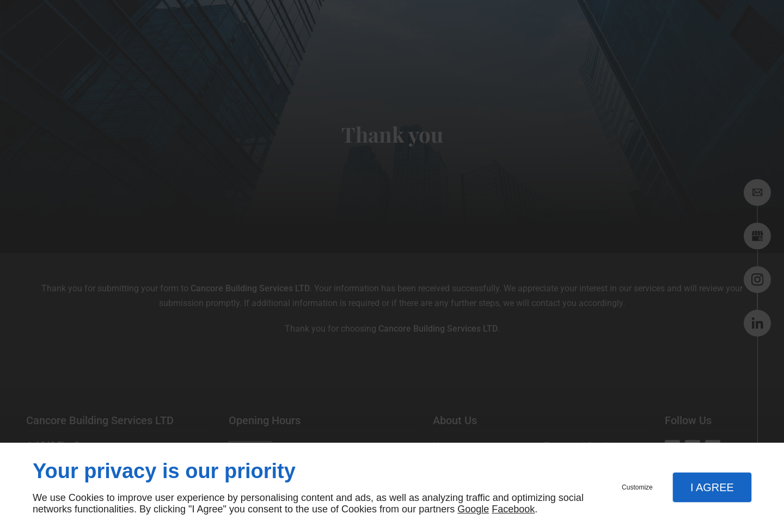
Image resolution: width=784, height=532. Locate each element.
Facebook (513, 509)
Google (473, 509)
